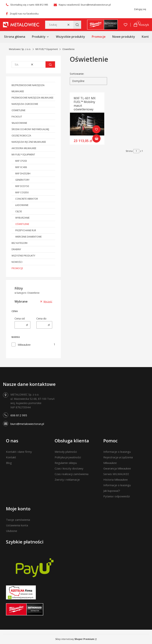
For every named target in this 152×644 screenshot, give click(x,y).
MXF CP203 (21, 161)
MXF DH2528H (23, 173)
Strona (129, 151)
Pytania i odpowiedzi (117, 496)
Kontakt (11, 457)
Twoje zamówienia (18, 520)
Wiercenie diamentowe (28, 237)
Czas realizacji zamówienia (72, 474)
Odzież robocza (21, 136)
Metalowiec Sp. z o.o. (20, 49)
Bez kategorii (19, 243)
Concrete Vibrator (27, 199)
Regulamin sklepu (66, 463)
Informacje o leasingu (117, 452)
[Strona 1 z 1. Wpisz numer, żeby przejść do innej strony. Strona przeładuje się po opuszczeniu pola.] (136, 151)
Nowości (17, 262)
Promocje (17, 268)
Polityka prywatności (68, 457)
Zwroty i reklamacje (67, 480)
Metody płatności (66, 452)
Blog (9, 463)
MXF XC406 (21, 167)
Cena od (20, 318)
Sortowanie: (77, 74)
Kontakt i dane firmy (19, 452)
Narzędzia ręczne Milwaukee (29, 142)
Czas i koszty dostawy (69, 468)
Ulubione (12, 531)
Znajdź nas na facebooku (24, 14)
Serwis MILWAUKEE (116, 474)
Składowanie (19, 123)
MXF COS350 (22, 192)
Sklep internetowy (75, 639)
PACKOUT (17, 117)
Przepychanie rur (26, 230)
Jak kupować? (112, 491)
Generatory (22, 180)
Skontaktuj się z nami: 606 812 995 (29, 5)
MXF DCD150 (22, 186)
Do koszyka (97, 138)
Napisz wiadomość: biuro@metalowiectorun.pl (85, 5)
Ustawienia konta (17, 525)
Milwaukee (24, 345)
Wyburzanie (22, 218)
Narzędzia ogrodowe (25, 104)
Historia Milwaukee (116, 480)
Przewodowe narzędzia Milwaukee (32, 98)
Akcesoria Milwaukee (24, 148)
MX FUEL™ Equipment (47, 49)
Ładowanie (22, 205)
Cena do (41, 318)
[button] (77, 25)
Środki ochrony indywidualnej (30, 129)
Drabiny (16, 249)
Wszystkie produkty (23, 256)
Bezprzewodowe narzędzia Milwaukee (28, 88)
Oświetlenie (18, 110)
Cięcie (19, 211)
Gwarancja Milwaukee (117, 468)
